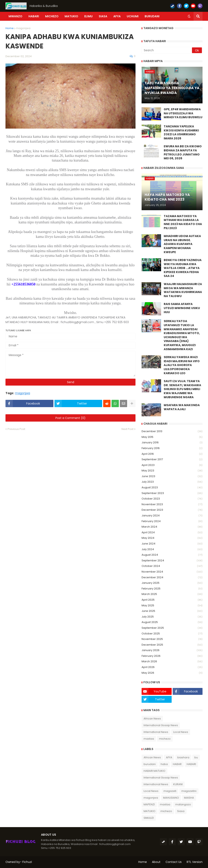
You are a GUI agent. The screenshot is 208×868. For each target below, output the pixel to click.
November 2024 (172, 572)
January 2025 (172, 583)
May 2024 (172, 538)
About (156, 862)
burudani (150, 764)
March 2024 (172, 527)
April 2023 (172, 465)
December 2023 (172, 510)
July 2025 (172, 617)
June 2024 (172, 544)
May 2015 (172, 437)
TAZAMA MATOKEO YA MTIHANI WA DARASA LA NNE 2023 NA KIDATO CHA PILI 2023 (183, 222)
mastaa (149, 739)
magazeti (170, 791)
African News (152, 719)
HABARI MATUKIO (154, 771)
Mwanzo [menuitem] (15, 16)
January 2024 (172, 516)
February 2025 (172, 589)
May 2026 (172, 673)
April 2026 (172, 667)
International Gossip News (161, 725)
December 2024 (172, 578)
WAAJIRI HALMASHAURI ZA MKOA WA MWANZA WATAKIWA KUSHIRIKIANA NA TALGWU (183, 290)
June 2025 (172, 611)
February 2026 (172, 656)
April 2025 (172, 600)
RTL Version (195, 862)
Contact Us (174, 862)
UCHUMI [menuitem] (133, 16)
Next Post (127, 429)
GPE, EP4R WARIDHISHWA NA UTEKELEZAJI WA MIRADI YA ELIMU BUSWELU (183, 113)
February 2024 (172, 521)
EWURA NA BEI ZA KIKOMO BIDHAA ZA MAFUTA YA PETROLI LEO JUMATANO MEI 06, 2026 (183, 152)
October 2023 (172, 499)
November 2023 (172, 505)
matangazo (183, 804)
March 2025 (172, 594)
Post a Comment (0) (70, 418)
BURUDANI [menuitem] (152, 16)
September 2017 (172, 460)
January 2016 (172, 443)
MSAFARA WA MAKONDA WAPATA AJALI (182, 407)
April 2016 (172, 454)
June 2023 (172, 476)
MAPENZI (149, 804)
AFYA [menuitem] (117, 16)
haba (164, 764)
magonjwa (23, 28)
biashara (183, 757)
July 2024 (172, 549)
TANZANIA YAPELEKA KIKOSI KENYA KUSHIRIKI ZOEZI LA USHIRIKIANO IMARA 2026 (181, 132)
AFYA (169, 757)
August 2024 (172, 555)
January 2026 (172, 650)
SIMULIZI (149, 818)
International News (156, 732)
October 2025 (172, 634)
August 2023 (172, 488)
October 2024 (172, 566)
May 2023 (172, 471)
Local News (181, 732)
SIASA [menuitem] (103, 16)
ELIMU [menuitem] (88, 16)
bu (196, 757)
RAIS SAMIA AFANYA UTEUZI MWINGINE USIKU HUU (182, 308)
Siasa (181, 811)
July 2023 (172, 482)
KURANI (178, 784)
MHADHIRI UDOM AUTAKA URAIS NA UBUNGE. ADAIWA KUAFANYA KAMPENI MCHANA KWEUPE (182, 244)
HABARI (191, 764)
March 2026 (172, 662)
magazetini (189, 791)
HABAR (177, 764)
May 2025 (172, 606)
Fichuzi (27, 862)
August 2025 (172, 622)
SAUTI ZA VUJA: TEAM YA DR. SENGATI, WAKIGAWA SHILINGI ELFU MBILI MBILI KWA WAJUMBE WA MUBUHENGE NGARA (182, 389)
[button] (189, 16)
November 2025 (172, 639)
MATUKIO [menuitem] (71, 16)
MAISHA (189, 798)
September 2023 (172, 493)
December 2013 (172, 431)
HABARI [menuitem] (34, 16)
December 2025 (172, 645)
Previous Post (16, 429)
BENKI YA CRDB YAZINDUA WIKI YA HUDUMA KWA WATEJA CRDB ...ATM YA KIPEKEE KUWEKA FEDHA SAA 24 (183, 268)
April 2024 (172, 533)
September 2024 (172, 561)
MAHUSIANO (171, 798)
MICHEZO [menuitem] (52, 16)
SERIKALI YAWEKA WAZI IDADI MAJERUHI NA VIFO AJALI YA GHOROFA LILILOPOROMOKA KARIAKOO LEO (182, 365)
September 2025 (172, 628)
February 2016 (172, 448)
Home (10, 28)
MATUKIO (149, 811)
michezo (165, 739)
